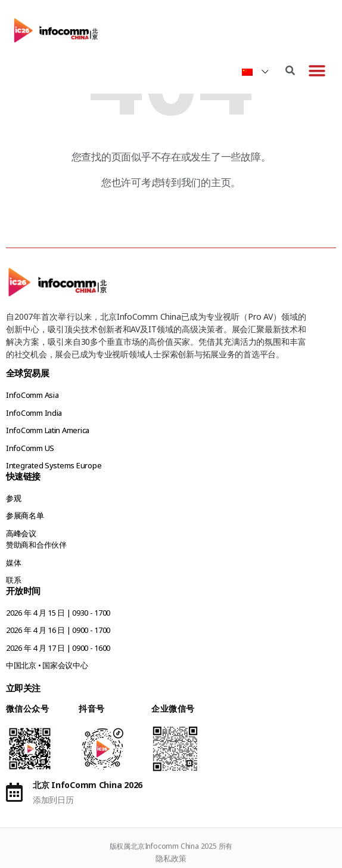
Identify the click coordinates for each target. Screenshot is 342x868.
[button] (317, 71)
